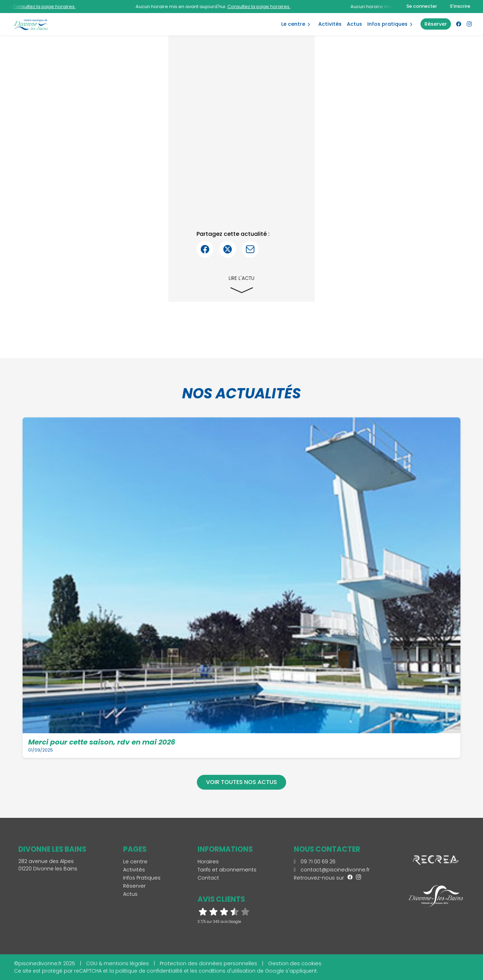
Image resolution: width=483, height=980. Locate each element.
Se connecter (422, 6)
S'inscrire (460, 6)
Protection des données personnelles (209, 963)
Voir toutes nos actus (242, 782)
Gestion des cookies (295, 963)
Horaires (208, 862)
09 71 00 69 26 (315, 862)
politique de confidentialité (149, 971)
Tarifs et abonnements (227, 870)
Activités (330, 24)
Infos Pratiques (387, 24)
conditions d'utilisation (227, 971)
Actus (354, 24)
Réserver (134, 886)
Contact (208, 878)
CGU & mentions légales (117, 963)
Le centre (293, 24)
